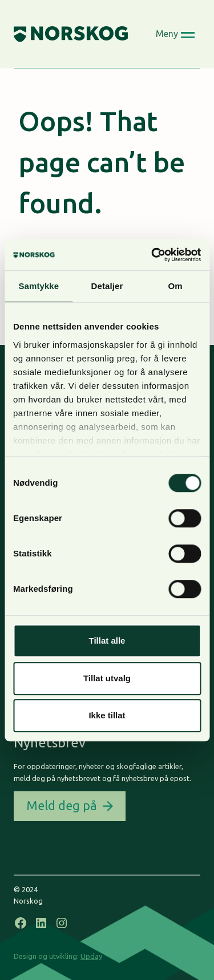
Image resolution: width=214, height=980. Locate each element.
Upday (91, 956)
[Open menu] (175, 34)
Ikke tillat (107, 715)
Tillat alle (107, 641)
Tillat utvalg (107, 678)
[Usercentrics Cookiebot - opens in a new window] (152, 255)
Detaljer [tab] (107, 286)
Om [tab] (175, 286)
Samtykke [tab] (39, 286)
